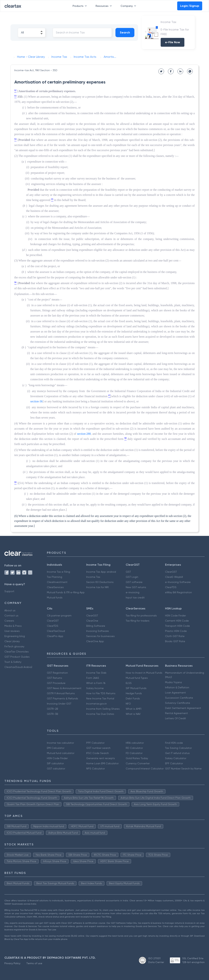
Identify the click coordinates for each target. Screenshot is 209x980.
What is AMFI (134, 709)
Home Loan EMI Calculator (102, 763)
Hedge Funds (134, 693)
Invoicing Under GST (59, 704)
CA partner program (59, 616)
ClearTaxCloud (56, 631)
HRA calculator (135, 743)
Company (129, 6)
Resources (104, 6)
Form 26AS (93, 678)
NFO (128, 704)
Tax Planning (55, 577)
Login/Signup (190, 6)
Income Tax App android (101, 572)
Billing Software (96, 626)
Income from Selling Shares (103, 709)
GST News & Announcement (64, 688)
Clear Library (12, 641)
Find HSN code (174, 743)
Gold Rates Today (137, 758)
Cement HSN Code (177, 621)
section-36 (36, 401)
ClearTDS (171, 587)
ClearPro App (55, 636)
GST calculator (56, 769)
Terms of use (34, 963)
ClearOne (92, 621)
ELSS (129, 683)
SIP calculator (55, 763)
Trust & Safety (13, 662)
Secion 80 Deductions (100, 582)
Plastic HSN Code (176, 631)
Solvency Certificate (178, 703)
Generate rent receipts (101, 758)
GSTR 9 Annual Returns (61, 693)
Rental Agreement (176, 713)
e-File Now (173, 42)
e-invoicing (133, 592)
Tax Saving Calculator (178, 748)
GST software (134, 582)
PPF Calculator (95, 743)
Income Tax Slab (96, 673)
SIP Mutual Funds (136, 688)
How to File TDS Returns (101, 693)
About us (10, 610)
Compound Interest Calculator (145, 769)
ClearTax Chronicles (17, 652)
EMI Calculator (56, 748)
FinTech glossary (14, 646)
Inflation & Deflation (177, 687)
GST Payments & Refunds (62, 698)
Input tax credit (135, 597)
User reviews (12, 631)
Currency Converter (138, 763)
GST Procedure (56, 683)
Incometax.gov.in (97, 704)
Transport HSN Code (177, 626)
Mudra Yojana (173, 682)
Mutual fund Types (137, 678)
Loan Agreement (175, 693)
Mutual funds (55, 597)
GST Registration (57, 673)
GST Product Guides (17, 657)
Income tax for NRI (97, 587)
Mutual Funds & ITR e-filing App (66, 592)
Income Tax (93, 577)
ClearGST (171, 572)
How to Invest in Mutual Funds (144, 673)
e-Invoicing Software (178, 582)
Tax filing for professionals (141, 616)
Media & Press (13, 626)
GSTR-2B (52, 709)
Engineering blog (15, 636)
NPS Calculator (95, 769)
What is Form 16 (96, 683)
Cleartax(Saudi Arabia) (18, 667)
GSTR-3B (52, 714)
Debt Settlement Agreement (183, 708)
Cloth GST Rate (175, 636)
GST (128, 572)
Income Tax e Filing (58, 572)
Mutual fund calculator (61, 753)
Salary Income (95, 688)
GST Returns (55, 678)
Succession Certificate (179, 698)
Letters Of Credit (176, 718)
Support (9, 591)
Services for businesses (100, 636)
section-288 (84, 434)
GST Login (132, 577)
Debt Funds (133, 698)
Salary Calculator (176, 758)
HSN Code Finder (175, 616)
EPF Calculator (174, 763)
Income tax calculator (60, 743)
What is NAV (133, 714)
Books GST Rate (175, 641)
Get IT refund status (177, 753)
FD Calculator (134, 753)
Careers (9, 621)
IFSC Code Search (98, 753)
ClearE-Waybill (174, 577)
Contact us (11, 616)
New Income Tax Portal (100, 698)
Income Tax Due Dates (100, 714)
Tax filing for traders (138, 621)
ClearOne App (95, 641)
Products (80, 6)
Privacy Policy (12, 963)
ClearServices (55, 587)
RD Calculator (134, 748)
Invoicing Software (98, 631)
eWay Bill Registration (178, 592)
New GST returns (136, 587)
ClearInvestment (57, 582)
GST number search (98, 748)
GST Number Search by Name (183, 769)
